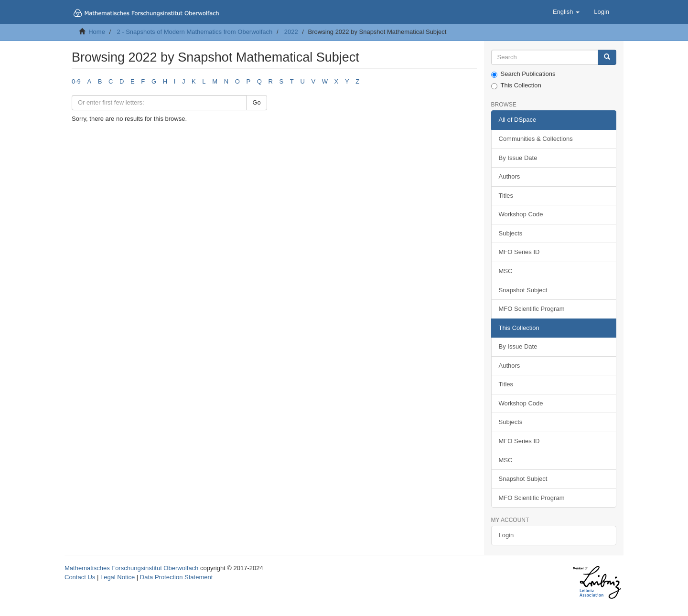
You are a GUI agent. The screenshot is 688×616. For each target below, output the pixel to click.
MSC (506, 271)
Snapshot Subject (523, 290)
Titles (506, 196)
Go (256, 102)
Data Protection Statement (176, 577)
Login (506, 535)
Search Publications (523, 74)
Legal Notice (118, 577)
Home (97, 32)
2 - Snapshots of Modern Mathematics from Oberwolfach (194, 32)
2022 (291, 32)
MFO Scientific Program (532, 309)
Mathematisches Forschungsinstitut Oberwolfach (131, 568)
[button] (566, 12)
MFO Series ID (519, 252)
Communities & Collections (536, 139)
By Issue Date (518, 158)
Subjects (511, 233)
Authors (510, 176)
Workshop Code (521, 214)
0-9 (76, 81)
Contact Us (80, 577)
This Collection (516, 85)
